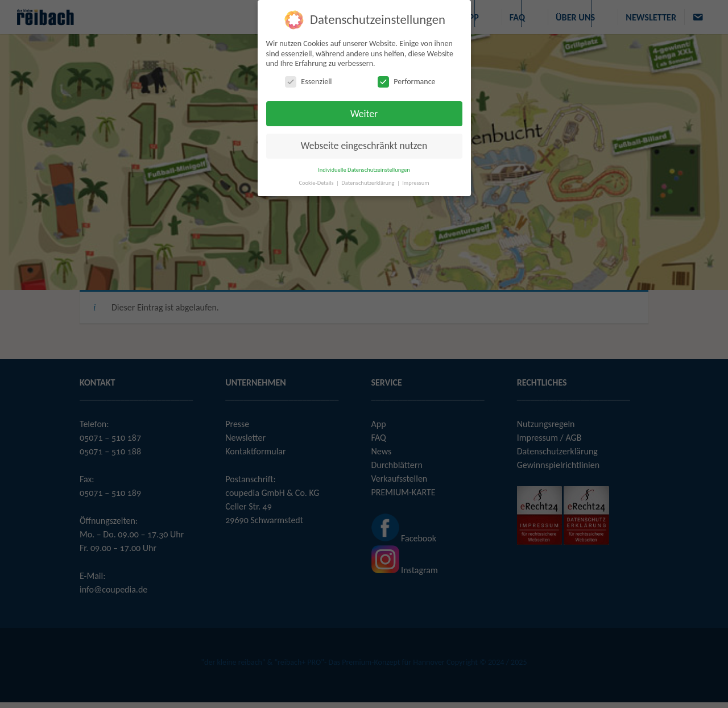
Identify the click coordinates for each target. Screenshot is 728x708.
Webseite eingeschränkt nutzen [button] (364, 146)
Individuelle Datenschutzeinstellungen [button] (364, 169)
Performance (406, 81)
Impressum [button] (415, 182)
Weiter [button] (364, 113)
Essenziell (308, 81)
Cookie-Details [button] (317, 182)
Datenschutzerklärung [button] (369, 182)
